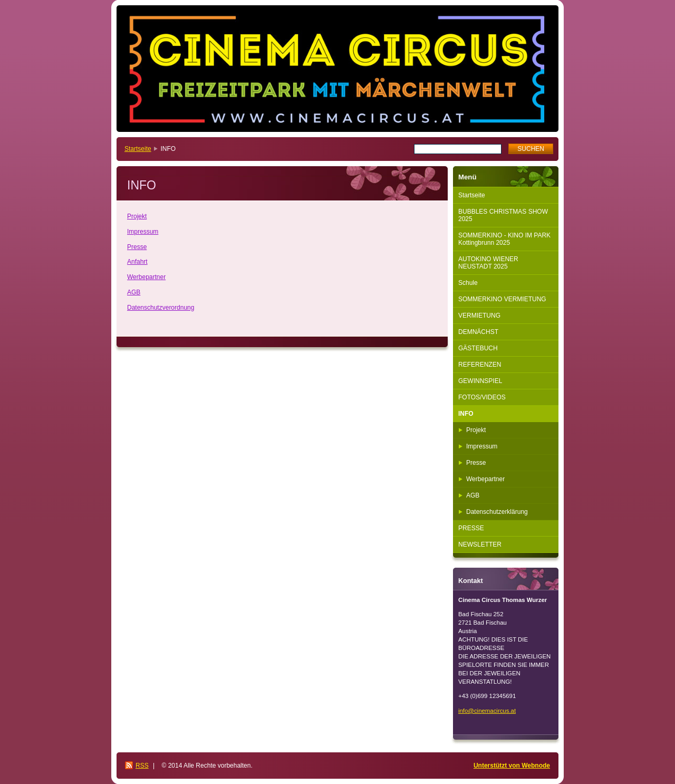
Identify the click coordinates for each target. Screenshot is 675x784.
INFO (466, 414)
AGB (134, 292)
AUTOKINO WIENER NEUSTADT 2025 (488, 263)
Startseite (138, 149)
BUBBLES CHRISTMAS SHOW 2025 (503, 215)
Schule (468, 283)
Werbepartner (146, 277)
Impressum (143, 232)
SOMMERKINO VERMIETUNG (502, 299)
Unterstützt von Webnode (512, 766)
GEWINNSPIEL (480, 381)
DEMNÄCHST (478, 332)
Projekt (137, 216)
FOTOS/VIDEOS (482, 397)
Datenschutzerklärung (497, 512)
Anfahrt (137, 262)
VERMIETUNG (479, 315)
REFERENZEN (480, 365)
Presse (137, 247)
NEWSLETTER (480, 544)
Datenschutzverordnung (161, 308)
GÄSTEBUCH (478, 348)
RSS (142, 766)
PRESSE (471, 528)
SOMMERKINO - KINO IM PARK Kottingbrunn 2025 (504, 239)
